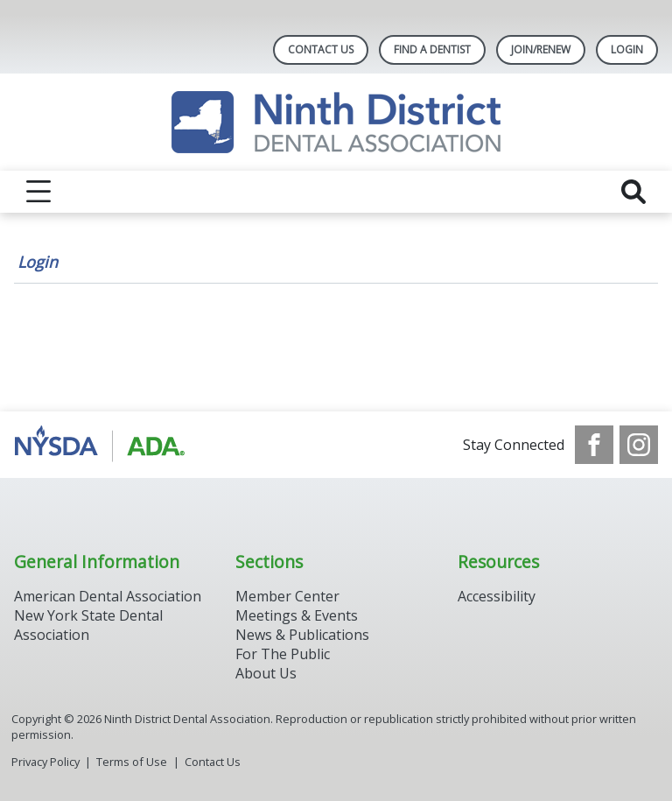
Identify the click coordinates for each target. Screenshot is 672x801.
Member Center (287, 596)
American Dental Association (108, 596)
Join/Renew (541, 49)
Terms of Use (132, 762)
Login (38, 262)
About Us (266, 673)
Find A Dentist (432, 49)
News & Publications (302, 635)
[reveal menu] (38, 192)
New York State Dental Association (88, 625)
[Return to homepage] (336, 122)
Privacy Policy (45, 762)
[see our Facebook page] (594, 445)
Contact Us (321, 49)
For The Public (283, 654)
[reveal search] (633, 192)
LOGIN (627, 49)
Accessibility (497, 596)
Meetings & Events (297, 615)
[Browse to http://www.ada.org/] (103, 445)
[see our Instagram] (639, 445)
